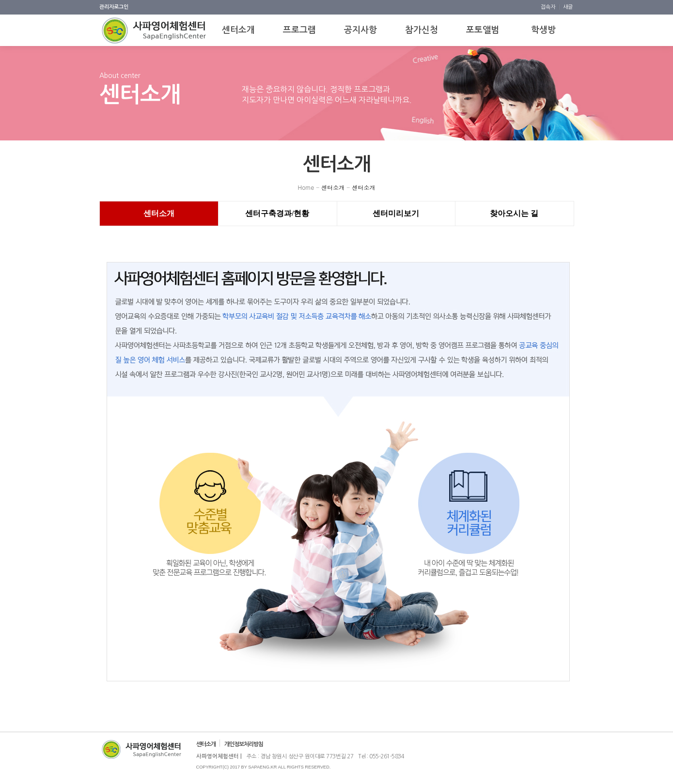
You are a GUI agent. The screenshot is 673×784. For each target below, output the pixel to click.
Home (306, 187)
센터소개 (333, 187)
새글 (568, 7)
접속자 (549, 7)
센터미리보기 (396, 213)
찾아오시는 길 (514, 213)
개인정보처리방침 (244, 744)
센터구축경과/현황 (277, 213)
